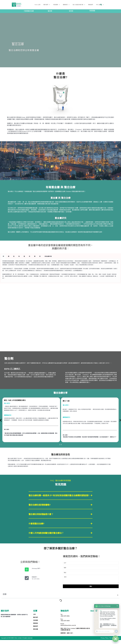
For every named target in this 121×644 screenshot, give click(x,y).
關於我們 (47, 5)
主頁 (34, 619)
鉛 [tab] (19, 256)
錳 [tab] (24, 256)
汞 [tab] (29, 256)
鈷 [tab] (14, 256)
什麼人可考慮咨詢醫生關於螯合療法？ (48, 537)
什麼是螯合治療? (37, 528)
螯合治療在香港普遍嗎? (41, 508)
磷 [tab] (35, 256)
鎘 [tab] (9, 256)
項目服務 (57, 5)
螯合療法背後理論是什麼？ (42, 518)
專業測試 (36, 628)
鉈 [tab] (40, 256)
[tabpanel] (60, 271)
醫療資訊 (66, 5)
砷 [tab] (3, 256)
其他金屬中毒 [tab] (48, 256)
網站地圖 (36, 633)
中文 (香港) (100, 5)
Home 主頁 (37, 5)
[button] (61, 497)
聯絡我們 (91, 5)
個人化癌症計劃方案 (79, 5)
